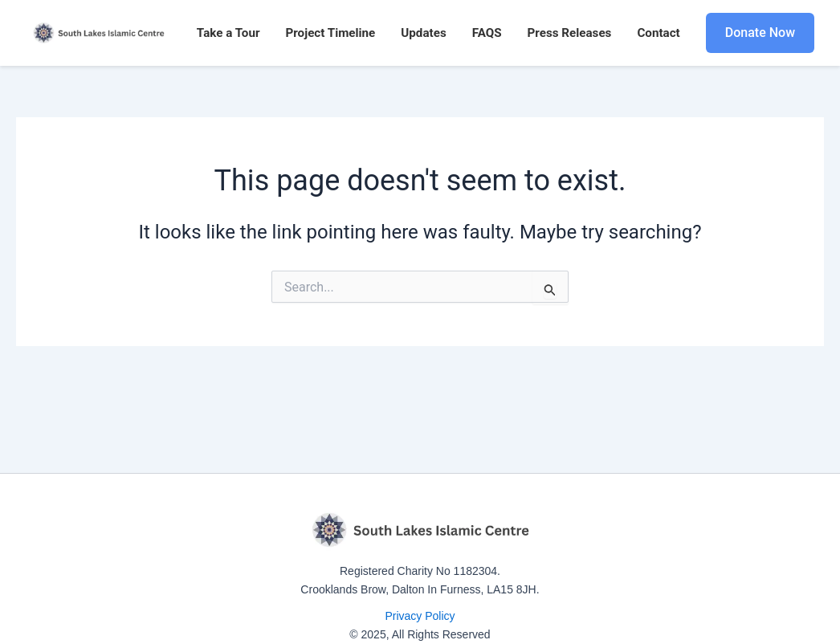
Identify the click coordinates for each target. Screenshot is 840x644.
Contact (658, 33)
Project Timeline (330, 33)
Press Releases (570, 33)
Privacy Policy (420, 615)
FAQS (487, 33)
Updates (423, 33)
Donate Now (760, 33)
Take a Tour (228, 33)
